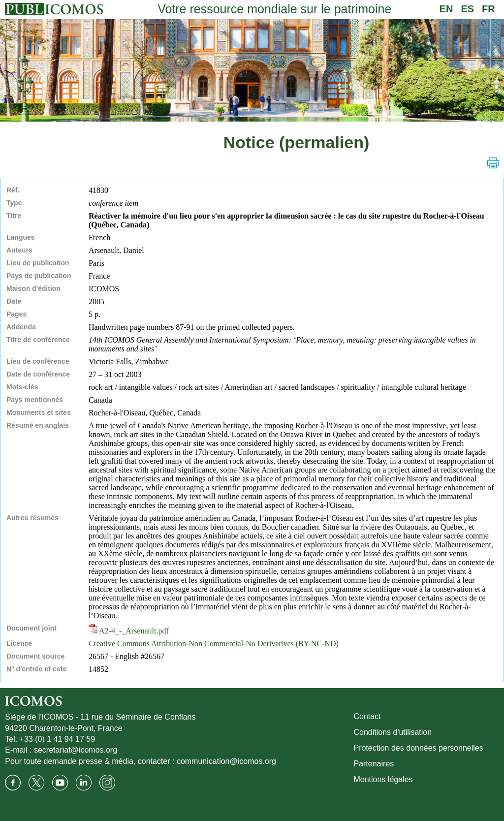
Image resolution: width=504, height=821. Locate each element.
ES (467, 9)
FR (488, 9)
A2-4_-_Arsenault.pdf (129, 631)
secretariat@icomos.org (76, 750)
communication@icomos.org (226, 761)
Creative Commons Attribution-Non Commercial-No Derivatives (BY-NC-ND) (214, 644)
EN (446, 9)
